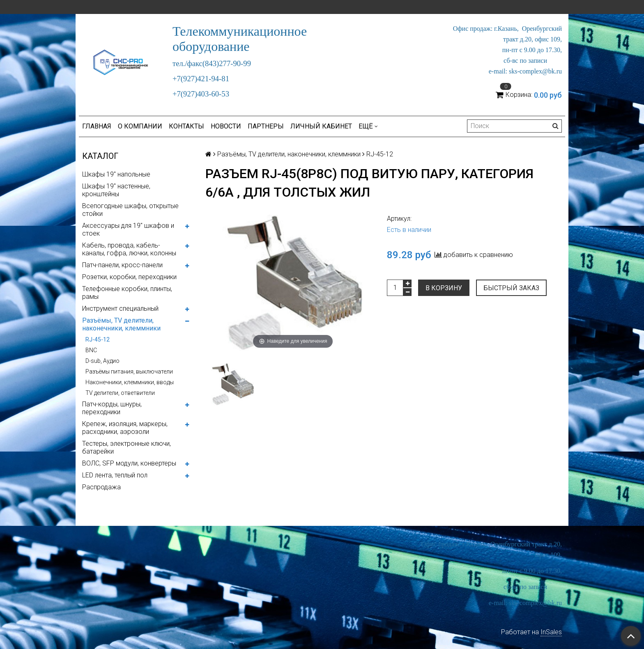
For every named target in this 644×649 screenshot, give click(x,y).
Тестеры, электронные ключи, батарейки (126, 447)
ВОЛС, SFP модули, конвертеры (129, 463)
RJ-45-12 (98, 339)
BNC (91, 350)
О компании (140, 126)
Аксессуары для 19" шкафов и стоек (128, 229)
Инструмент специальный (120, 308)
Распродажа (101, 487)
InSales (551, 632)
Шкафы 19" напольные (116, 174)
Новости (226, 126)
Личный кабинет (321, 126)
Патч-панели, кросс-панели (122, 265)
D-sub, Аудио (102, 361)
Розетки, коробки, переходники (129, 277)
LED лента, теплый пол (115, 475)
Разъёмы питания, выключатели (129, 372)
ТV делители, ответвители (120, 393)
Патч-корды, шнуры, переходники (112, 408)
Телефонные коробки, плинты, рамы (127, 293)
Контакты (186, 126)
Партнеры (266, 126)
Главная (97, 126)
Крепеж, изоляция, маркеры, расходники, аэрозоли (125, 428)
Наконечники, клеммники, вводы (130, 382)
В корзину (444, 288)
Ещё (368, 126)
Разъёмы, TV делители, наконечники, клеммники (121, 324)
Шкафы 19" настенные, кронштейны (116, 190)
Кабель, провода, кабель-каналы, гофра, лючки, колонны (129, 249)
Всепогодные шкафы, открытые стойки (130, 210)
